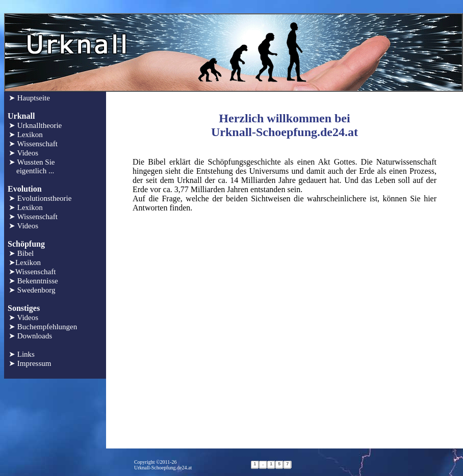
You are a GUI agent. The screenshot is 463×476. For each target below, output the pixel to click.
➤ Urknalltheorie (35, 125)
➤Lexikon (25, 262)
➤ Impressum (30, 363)
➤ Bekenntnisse (33, 281)
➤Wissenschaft (32, 272)
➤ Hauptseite (29, 98)
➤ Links (22, 354)
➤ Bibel (21, 253)
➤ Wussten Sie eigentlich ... (32, 166)
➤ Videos (23, 153)
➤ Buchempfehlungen (43, 327)
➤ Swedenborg (32, 290)
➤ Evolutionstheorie (40, 198)
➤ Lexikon (26, 135)
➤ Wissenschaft (33, 144)
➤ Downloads (30, 336)
